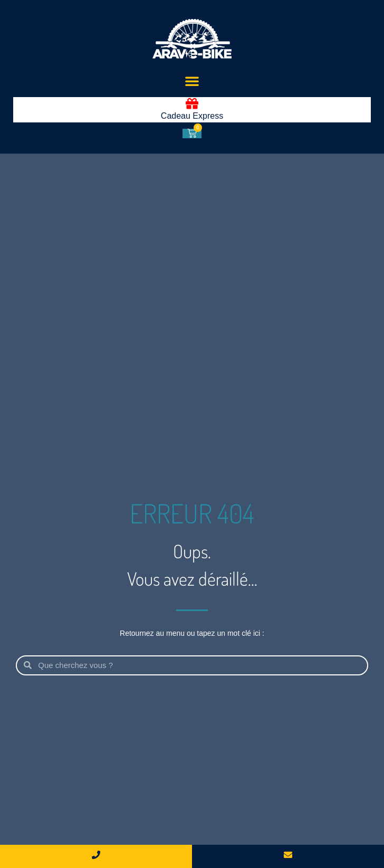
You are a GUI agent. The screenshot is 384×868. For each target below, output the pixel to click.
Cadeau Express (192, 116)
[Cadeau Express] (192, 103)
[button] (192, 81)
